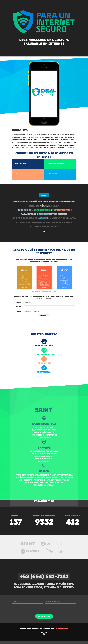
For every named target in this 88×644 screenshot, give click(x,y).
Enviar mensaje (44, 619)
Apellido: (18, 310)
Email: (19, 314)
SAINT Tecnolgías (61, 632)
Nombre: (18, 306)
